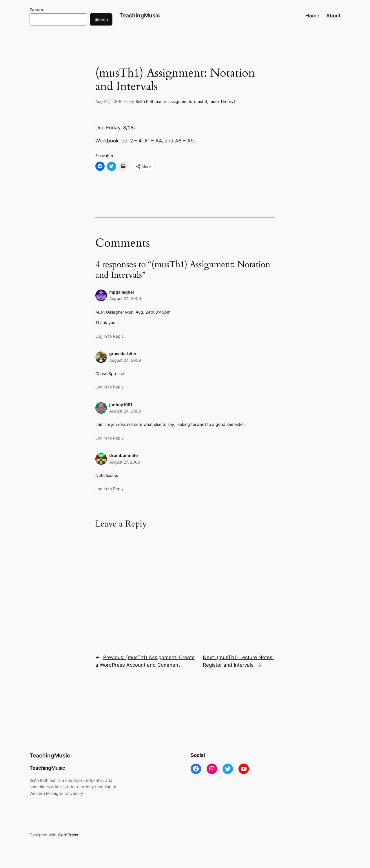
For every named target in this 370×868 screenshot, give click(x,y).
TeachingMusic (140, 15)
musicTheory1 (223, 101)
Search (36, 10)
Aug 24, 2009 (108, 101)
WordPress (68, 835)
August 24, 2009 (125, 298)
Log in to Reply (110, 336)
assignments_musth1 (188, 101)
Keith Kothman (149, 101)
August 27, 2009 (125, 462)
